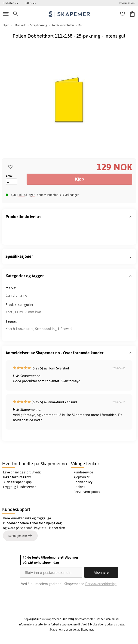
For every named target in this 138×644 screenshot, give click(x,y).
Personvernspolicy (87, 492)
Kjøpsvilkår (81, 477)
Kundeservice (83, 472)
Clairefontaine (16, 295)
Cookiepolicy (83, 482)
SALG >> (30, 3)
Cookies (79, 487)
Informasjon (127, 3)
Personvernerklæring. (101, 584)
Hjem (6, 25)
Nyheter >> (11, 3)
